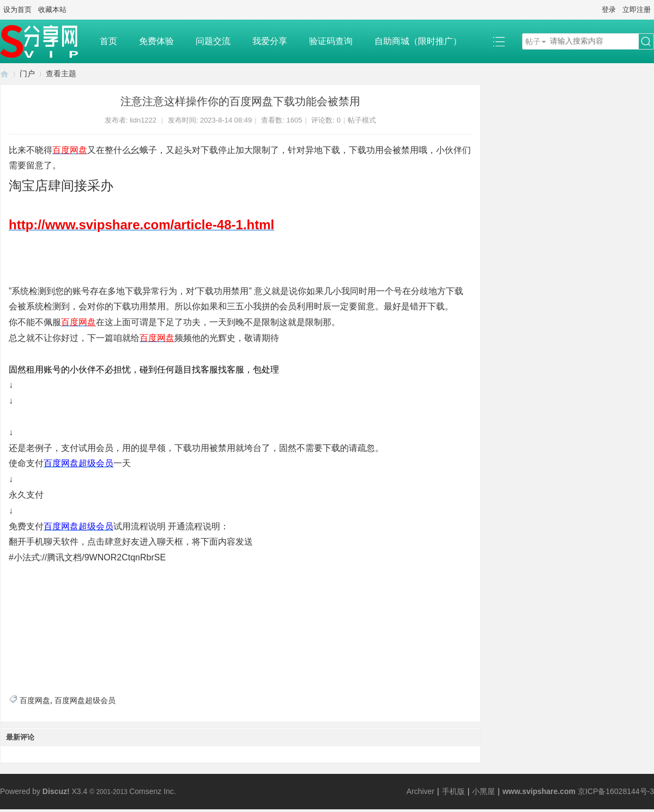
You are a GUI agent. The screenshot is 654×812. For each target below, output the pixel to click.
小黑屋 (483, 791)
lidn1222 (143, 120)
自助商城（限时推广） (418, 41)
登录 (609, 10)
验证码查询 (331, 41)
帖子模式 (362, 120)
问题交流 (213, 41)
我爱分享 (270, 41)
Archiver (420, 791)
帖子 (533, 41)
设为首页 (17, 10)
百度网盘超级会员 (85, 700)
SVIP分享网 (4, 74)
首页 (108, 41)
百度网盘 (35, 700)
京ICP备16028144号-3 (616, 791)
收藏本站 (52, 10)
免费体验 (156, 41)
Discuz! (56, 791)
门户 (27, 74)
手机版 (453, 791)
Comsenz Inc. (153, 791)
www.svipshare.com (539, 791)
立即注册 (637, 10)
